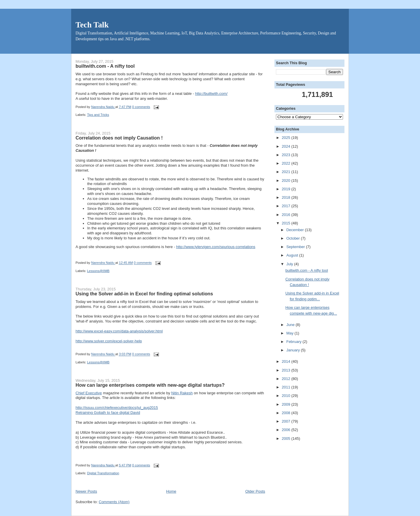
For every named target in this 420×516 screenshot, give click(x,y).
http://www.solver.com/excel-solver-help (109, 341)
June (291, 325)
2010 (287, 396)
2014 (287, 361)
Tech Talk (92, 25)
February (295, 342)
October (294, 238)
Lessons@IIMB (98, 271)
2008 (287, 413)
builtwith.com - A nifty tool (105, 66)
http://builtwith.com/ (211, 94)
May (290, 333)
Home (171, 491)
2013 (287, 370)
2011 (287, 387)
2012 (287, 379)
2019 (287, 189)
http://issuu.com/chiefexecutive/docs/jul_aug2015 (117, 408)
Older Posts (255, 491)
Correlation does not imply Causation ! (119, 138)
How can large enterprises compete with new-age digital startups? (150, 385)
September (296, 247)
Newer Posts (86, 491)
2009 (287, 404)
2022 (287, 163)
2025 (287, 138)
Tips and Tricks (98, 115)
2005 (287, 439)
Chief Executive (89, 393)
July (290, 264)
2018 (287, 197)
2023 (287, 155)
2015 (287, 223)
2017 (287, 206)
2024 (287, 146)
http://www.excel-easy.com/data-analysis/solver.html (119, 331)
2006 (287, 430)
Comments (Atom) (114, 502)
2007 (287, 421)
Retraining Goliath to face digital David (108, 413)
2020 (287, 181)
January (294, 350)
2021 (287, 172)
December (296, 230)
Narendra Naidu (103, 107)
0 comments (141, 107)
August (293, 255)
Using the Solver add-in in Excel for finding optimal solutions (144, 294)
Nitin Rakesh (182, 393)
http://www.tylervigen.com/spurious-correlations (216, 247)
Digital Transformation (103, 473)
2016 (287, 215)
